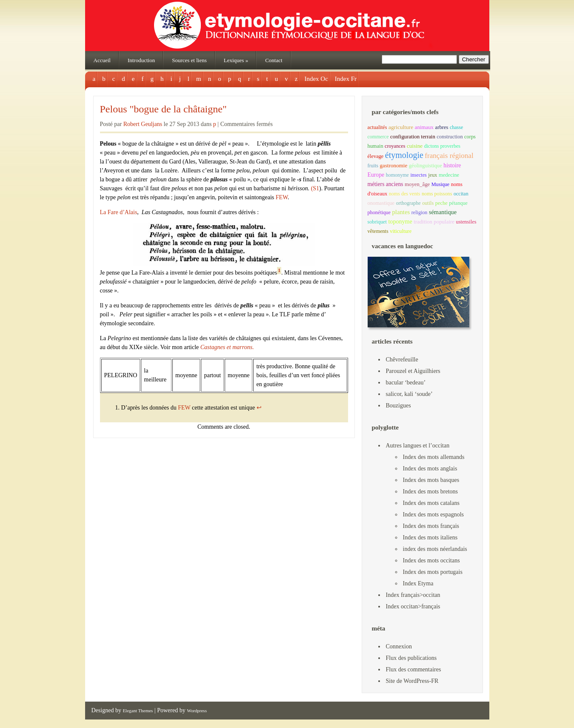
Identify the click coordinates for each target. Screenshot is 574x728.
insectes (418, 175)
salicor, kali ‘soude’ (409, 394)
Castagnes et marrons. (227, 347)
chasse (456, 127)
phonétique (379, 212)
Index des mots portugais (433, 572)
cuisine (415, 146)
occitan (461, 194)
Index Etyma (418, 583)
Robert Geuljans (143, 124)
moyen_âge (417, 184)
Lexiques (236, 60)
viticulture (401, 231)
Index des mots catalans (431, 503)
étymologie (404, 155)
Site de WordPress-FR (412, 681)
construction (450, 137)
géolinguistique (426, 166)
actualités (377, 127)
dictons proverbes (442, 146)
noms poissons (437, 194)
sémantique (443, 212)
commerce (378, 137)
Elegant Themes (138, 711)
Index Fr (346, 79)
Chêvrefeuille (402, 360)
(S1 (315, 188)
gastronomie (394, 165)
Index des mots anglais (430, 469)
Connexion (399, 646)
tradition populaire (434, 222)
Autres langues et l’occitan (418, 446)
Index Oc (316, 79)
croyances (395, 146)
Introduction (141, 60)
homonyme (397, 175)
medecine (449, 175)
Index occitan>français (413, 606)
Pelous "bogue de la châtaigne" (163, 109)
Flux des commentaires (414, 669)
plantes (401, 212)
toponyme (400, 221)
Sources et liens (189, 60)
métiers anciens (386, 184)
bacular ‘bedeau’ (406, 383)
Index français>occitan (413, 595)
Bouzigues (398, 406)
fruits (373, 166)
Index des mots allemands (434, 457)
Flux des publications (411, 658)
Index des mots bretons (430, 492)
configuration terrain (413, 137)
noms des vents (405, 194)
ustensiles (466, 222)
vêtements (378, 231)
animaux (424, 127)
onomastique (381, 203)
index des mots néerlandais (435, 549)
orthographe (408, 203)
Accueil (102, 60)
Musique (440, 184)
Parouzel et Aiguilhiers (413, 371)
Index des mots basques (431, 480)
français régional (449, 156)
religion (420, 212)
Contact (274, 60)
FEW (282, 197)
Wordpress (197, 711)
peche (441, 203)
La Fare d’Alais (119, 212)
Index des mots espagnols (433, 514)
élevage (376, 156)
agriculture (401, 127)
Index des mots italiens (430, 537)
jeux (433, 175)
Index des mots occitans (431, 560)
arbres (442, 127)
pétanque (458, 203)
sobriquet (377, 222)
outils (428, 203)
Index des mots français (431, 526)
